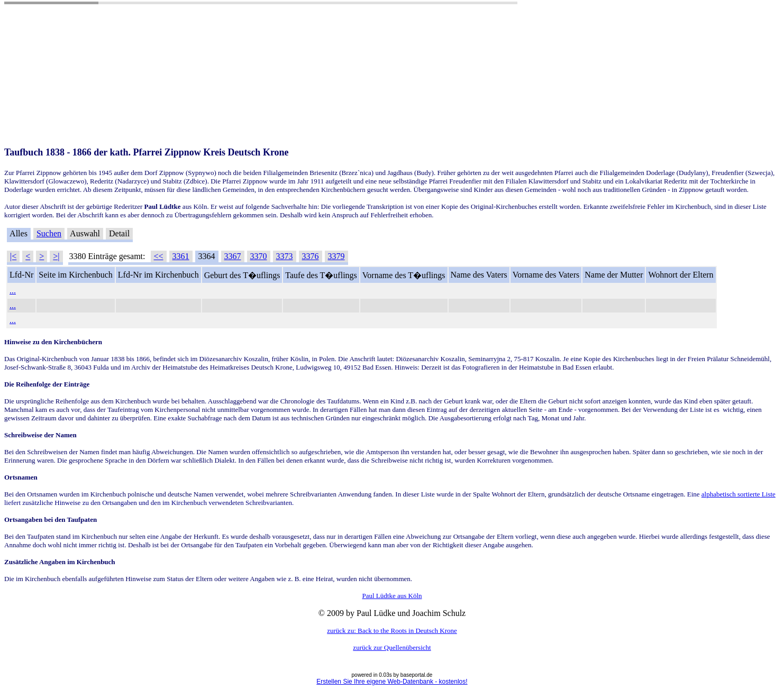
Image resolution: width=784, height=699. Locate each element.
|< (13, 256)
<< (159, 256)
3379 (336, 256)
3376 (311, 256)
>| (56, 256)
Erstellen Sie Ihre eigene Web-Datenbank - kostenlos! (392, 682)
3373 (285, 256)
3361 (181, 256)
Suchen (49, 233)
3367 (233, 256)
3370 (259, 256)
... (13, 291)
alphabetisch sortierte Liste (739, 494)
